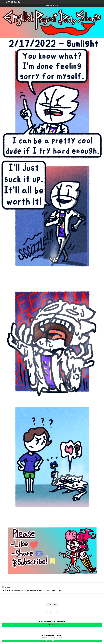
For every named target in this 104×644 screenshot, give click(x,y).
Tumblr (59, 599)
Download (52, 625)
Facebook (46, 599)
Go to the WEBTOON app (52, 641)
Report (52, 613)
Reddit (65, 599)
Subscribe (53, 604)
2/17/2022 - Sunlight (13, 2)
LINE (39, 599)
